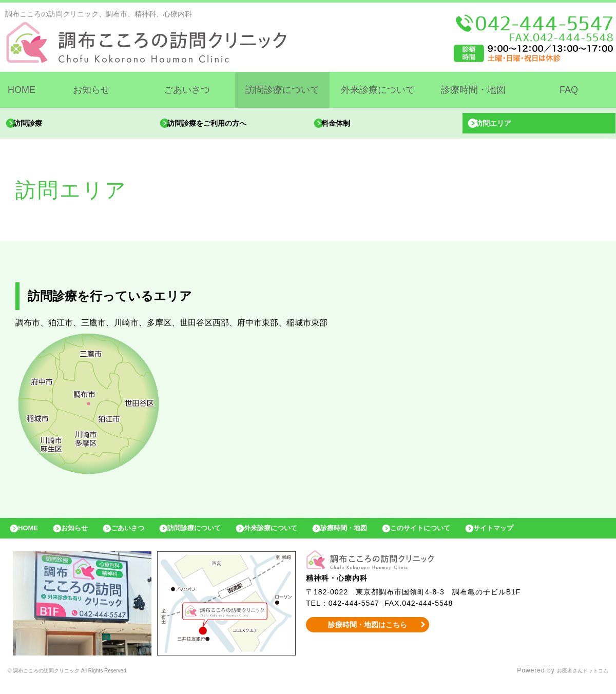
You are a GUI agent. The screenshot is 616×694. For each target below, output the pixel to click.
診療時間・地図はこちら (368, 635)
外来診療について (378, 90)
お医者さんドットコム (575, 681)
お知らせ (91, 90)
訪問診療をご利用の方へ (220, 126)
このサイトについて (479, 536)
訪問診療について (282, 90)
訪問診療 (37, 126)
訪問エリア (504, 126)
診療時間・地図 (473, 90)
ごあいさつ (187, 90)
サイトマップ (563, 536)
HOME (22, 90)
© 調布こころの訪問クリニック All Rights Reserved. (89, 681)
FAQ (569, 90)
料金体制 (345, 126)
